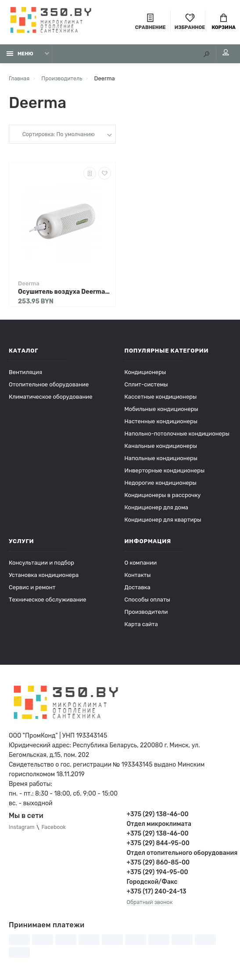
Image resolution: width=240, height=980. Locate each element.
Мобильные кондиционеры (161, 411)
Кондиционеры (145, 374)
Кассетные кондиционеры (161, 399)
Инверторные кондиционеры (165, 473)
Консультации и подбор (41, 565)
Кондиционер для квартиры (163, 522)
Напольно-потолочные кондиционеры (177, 436)
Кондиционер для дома (156, 510)
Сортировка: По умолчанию (58, 137)
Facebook (56, 830)
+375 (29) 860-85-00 (158, 865)
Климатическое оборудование (51, 399)
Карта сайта (141, 626)
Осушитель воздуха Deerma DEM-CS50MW (64, 294)
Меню (20, 56)
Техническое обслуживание (48, 602)
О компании (141, 565)
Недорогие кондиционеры (161, 485)
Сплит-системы (146, 387)
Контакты (138, 577)
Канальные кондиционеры (161, 448)
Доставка (138, 589)
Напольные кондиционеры (161, 460)
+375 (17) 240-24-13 (157, 894)
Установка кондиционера (44, 577)
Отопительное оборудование (49, 387)
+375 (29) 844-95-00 (158, 845)
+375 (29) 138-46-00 (158, 816)
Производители (146, 614)
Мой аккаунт (222, 55)
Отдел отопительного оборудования (179, 855)
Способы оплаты (147, 602)
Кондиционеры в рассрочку (163, 497)
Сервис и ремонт (32, 589)
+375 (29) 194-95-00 (158, 874)
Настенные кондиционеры (161, 423)
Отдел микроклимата (159, 826)
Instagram (22, 830)
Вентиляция (25, 374)
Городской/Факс (152, 884)
